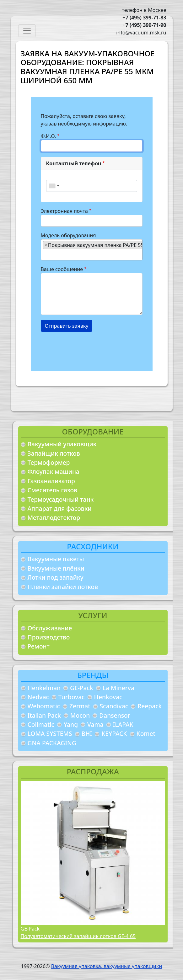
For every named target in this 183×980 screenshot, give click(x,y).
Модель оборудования (68, 235)
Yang (71, 724)
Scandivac (114, 706)
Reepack (150, 706)
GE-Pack (82, 688)
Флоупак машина (54, 472)
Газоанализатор (51, 481)
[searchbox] (45, 254)
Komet (146, 734)
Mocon (80, 715)
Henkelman (44, 688)
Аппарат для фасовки (60, 508)
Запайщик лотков (54, 453)
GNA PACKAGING (52, 743)
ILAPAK (123, 724)
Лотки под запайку (56, 577)
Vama (95, 724)
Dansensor (115, 715)
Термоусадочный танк (61, 499)
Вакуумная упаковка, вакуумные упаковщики (107, 966)
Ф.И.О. (48, 136)
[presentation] (89, 349)
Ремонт (39, 646)
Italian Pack (44, 715)
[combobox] (54, 186)
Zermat (80, 706)
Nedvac (38, 697)
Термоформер (49, 462)
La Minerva (118, 688)
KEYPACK (114, 734)
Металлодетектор (54, 518)
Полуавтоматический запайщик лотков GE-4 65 (78, 936)
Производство (49, 637)
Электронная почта (64, 211)
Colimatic (41, 724)
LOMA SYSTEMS (50, 734)
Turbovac (72, 697)
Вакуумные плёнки (56, 568)
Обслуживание (50, 628)
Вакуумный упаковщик (62, 444)
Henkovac (108, 697)
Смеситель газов (53, 490)
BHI (87, 734)
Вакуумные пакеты (56, 559)
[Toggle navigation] (27, 31)
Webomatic (44, 706)
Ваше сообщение (62, 269)
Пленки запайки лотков (63, 587)
